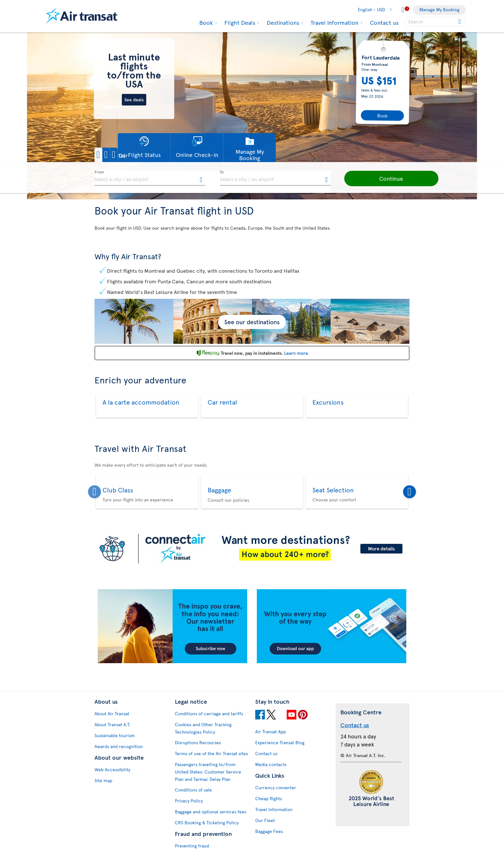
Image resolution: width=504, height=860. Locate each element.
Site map (103, 780)
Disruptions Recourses (198, 742)
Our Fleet (265, 820)
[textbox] (150, 178)
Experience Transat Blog (280, 742)
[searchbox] (435, 22)
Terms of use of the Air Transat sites (211, 753)
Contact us (384, 22)
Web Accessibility (112, 769)
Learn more (296, 353)
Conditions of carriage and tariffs (209, 714)
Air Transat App (270, 732)
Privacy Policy (189, 801)
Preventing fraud (192, 846)
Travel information (334, 23)
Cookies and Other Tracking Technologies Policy (203, 728)
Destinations (282, 23)
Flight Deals (239, 23)
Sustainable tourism (115, 735)
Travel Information (274, 809)
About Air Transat (112, 714)
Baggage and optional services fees (211, 812)
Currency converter (276, 787)
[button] (117, 155)
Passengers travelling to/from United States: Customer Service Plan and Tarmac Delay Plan (208, 772)
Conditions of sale (193, 790)
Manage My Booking (439, 9)
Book (205, 23)
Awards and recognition (119, 746)
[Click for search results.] (460, 22)
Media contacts (271, 764)
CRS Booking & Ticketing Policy (207, 823)
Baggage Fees (269, 831)
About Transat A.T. (113, 724)
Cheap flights (269, 798)
